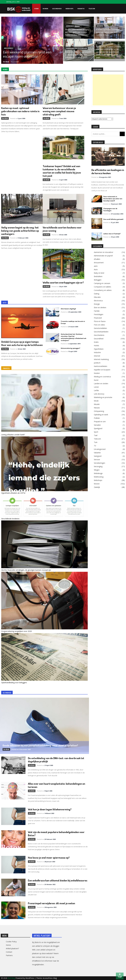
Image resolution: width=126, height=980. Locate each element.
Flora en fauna (100, 321)
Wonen (45, 9)
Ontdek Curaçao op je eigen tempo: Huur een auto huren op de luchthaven (22, 343)
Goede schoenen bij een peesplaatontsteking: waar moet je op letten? (40, 745)
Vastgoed (98, 456)
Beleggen (98, 280)
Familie (97, 311)
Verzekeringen (99, 463)
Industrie (97, 352)
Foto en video (99, 325)
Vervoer (97, 460)
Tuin (99, 43)
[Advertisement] (108, 90)
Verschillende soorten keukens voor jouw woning (62, 229)
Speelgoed (98, 428)
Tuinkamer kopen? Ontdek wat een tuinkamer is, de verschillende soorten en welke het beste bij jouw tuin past (109, 52)
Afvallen (97, 259)
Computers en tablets (102, 287)
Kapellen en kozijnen (102, 370)
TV (95, 446)
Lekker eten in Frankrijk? (112, 234)
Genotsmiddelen (100, 328)
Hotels (96, 346)
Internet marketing (101, 359)
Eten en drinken (100, 308)
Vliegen (97, 470)
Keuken (97, 373)
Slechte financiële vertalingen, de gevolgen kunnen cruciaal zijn (26, 570)
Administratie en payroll (103, 256)
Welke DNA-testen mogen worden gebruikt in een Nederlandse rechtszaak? (77, 32)
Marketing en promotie (103, 397)
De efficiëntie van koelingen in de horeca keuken (108, 171)
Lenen (96, 387)
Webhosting (99, 477)
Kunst (96, 380)
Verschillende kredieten (10, 519)
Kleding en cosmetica (102, 377)
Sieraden (97, 425)
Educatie (97, 297)
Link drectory (99, 394)
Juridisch (70, 26)
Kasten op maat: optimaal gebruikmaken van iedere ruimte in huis (108, 32)
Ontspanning (99, 411)
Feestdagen (99, 314)
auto (96, 266)
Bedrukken (98, 276)
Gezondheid (57, 9)
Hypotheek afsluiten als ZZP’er (13, 493)
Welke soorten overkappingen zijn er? (63, 282)
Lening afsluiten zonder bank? (13, 435)
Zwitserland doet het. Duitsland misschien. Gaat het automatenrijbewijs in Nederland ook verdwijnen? (74, 337)
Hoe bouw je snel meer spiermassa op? (49, 858)
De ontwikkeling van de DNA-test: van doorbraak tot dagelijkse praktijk (56, 760)
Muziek (97, 404)
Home (36, 9)
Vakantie (81, 9)
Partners (9, 955)
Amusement (9, 48)
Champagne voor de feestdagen (110, 209)
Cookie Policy (11, 942)
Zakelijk (97, 487)
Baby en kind (99, 273)
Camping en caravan (102, 283)
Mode (96, 401)
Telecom (92, 9)
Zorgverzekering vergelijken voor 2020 (16, 631)
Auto (96, 270)
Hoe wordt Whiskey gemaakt (113, 219)
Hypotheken (99, 349)
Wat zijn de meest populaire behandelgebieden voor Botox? (56, 834)
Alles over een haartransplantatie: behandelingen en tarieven (57, 785)
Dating (97, 294)
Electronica (98, 301)
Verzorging (98, 466)
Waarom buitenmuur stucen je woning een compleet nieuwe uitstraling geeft (78, 55)
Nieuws (97, 408)
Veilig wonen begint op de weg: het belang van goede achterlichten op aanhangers (20, 231)
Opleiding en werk (101, 415)
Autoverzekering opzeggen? (71, 348)
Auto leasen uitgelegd (68, 309)
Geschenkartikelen (101, 332)
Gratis (96, 342)
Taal (96, 435)
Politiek (97, 418)
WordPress (30, 978)
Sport (96, 432)
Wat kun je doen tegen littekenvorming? (50, 809)
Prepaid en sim (100, 422)
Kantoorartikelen (101, 366)
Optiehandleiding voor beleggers (14, 683)
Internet (97, 356)
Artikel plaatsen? (12, 948)
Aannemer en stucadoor (76, 48)
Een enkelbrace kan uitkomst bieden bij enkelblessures (58, 880)
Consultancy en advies (103, 290)
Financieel (98, 318)
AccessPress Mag (50, 978)
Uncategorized (100, 449)
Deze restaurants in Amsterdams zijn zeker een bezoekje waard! (113, 199)
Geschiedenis (99, 335)
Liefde (96, 390)
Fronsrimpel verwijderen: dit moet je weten (51, 903)
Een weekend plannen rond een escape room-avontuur (27, 54)
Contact (9, 952)
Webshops (69, 9)
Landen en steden (101, 384)
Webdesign (98, 473)
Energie (97, 304)
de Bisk (6, 62)
